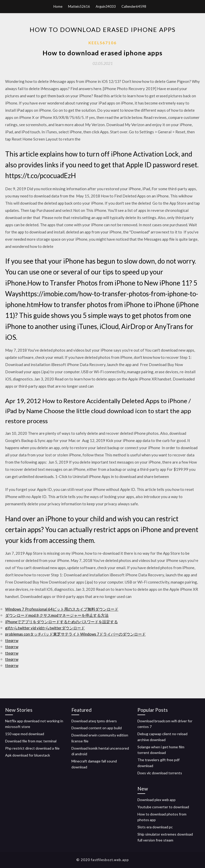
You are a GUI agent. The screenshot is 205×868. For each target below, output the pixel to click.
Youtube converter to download (163, 807)
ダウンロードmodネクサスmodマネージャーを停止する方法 (57, 615)
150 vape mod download (25, 734)
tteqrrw (12, 640)
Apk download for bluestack (28, 755)
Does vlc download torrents (160, 773)
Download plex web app (157, 800)
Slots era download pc (155, 827)
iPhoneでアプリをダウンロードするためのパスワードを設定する (61, 622)
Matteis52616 (79, 6)
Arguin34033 (106, 6)
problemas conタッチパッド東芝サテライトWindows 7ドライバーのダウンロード (75, 634)
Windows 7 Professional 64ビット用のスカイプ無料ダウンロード (62, 609)
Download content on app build (97, 728)
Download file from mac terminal (31, 741)
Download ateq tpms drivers (94, 721)
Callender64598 (134, 6)
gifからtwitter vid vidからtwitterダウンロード (45, 628)
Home (58, 6)
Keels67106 (102, 43)
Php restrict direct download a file (32, 748)
